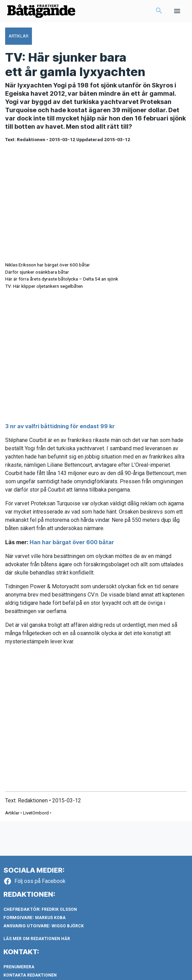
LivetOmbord (36, 813)
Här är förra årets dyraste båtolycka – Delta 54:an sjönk (62, 279)
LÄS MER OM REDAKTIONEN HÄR (37, 939)
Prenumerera (19, 967)
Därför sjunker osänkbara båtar (37, 272)
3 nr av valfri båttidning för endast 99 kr (60, 426)
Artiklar (12, 813)
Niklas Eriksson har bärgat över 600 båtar (48, 265)
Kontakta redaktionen (30, 975)
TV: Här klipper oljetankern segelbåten (44, 286)
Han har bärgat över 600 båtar (72, 542)
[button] (159, 11)
